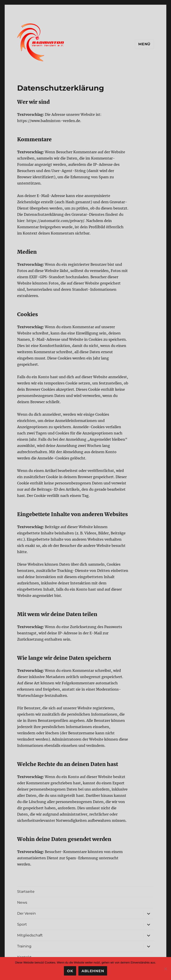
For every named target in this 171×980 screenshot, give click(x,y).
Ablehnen (93, 971)
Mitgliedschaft (30, 935)
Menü (144, 44)
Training (24, 946)
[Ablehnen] (165, 969)
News (22, 902)
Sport (22, 924)
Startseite (26, 892)
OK (70, 971)
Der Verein (26, 913)
